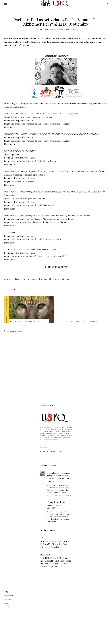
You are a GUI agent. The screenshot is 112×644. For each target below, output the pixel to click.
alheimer (40, 30)
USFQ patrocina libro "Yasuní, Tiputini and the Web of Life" (32, 322)
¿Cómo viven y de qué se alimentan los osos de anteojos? (57, 505)
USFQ (6, 592)
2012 (34, 30)
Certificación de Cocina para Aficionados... (83, 322)
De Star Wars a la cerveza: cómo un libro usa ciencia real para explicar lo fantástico (55, 544)
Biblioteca (8, 607)
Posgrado (8, 603)
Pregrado (8, 599)
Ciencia (43, 537)
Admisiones (9, 596)
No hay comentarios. (72, 30)
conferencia (48, 30)
